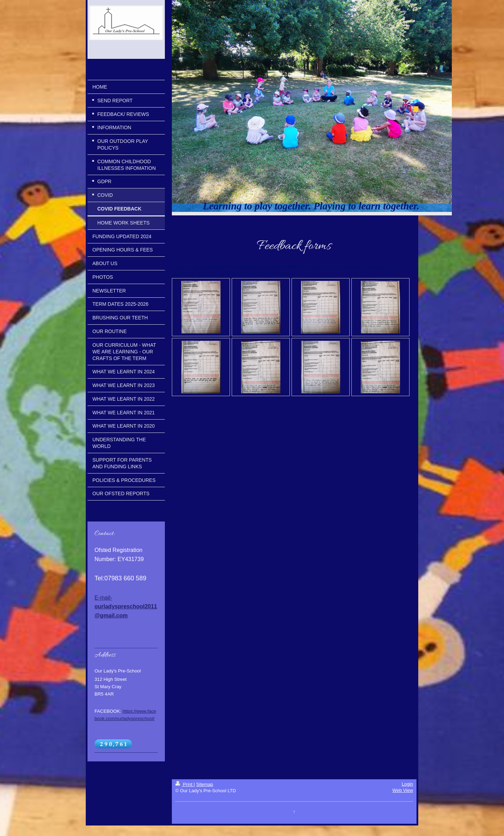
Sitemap (204, 784)
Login (407, 784)
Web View (403, 790)
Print (184, 784)
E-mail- (126, 607)
